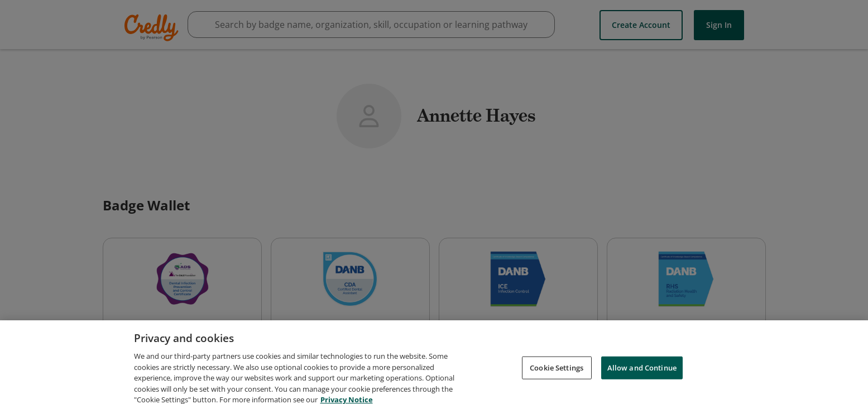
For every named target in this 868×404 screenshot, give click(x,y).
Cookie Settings (557, 374)
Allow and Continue (642, 374)
